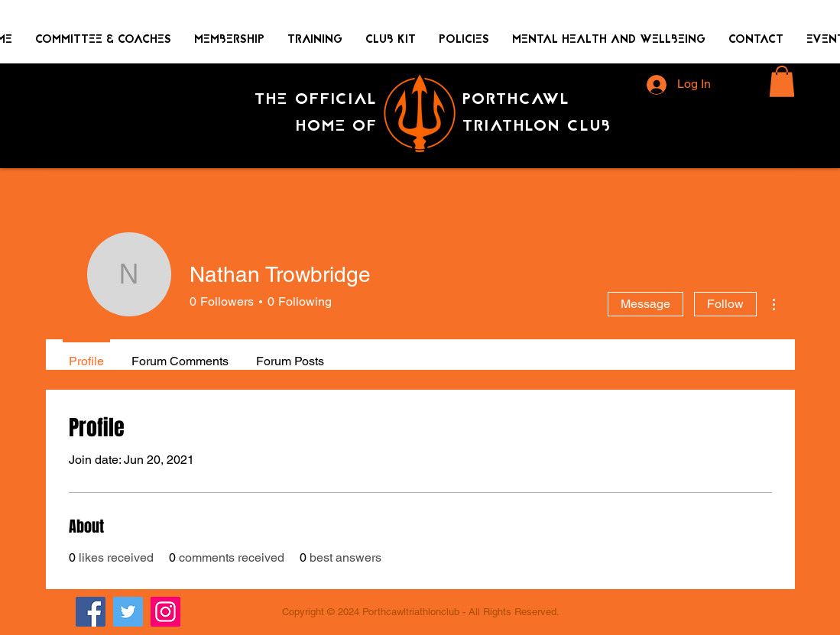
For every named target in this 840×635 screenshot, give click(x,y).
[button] (782, 81)
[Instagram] (165, 612)
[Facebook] (91, 612)
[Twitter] (128, 612)
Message (645, 304)
